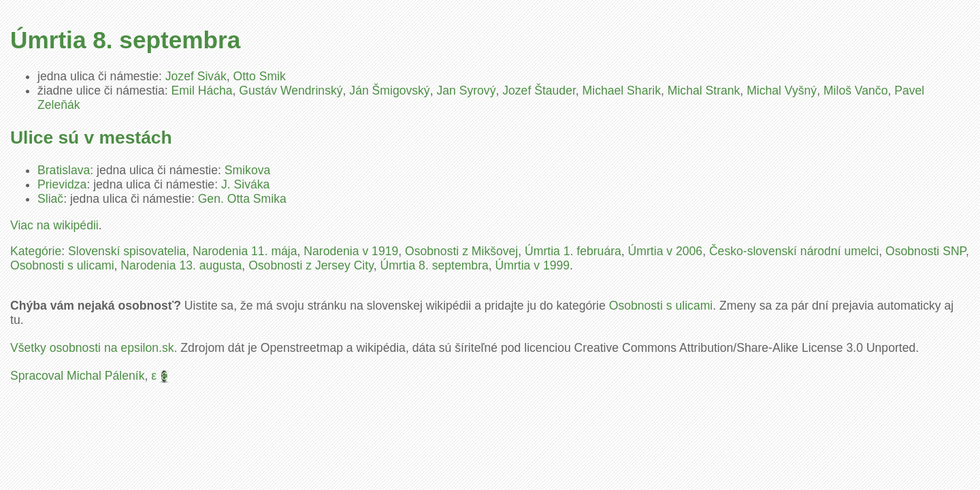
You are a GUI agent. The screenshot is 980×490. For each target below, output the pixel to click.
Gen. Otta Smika (242, 199)
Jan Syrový (466, 91)
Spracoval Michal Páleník (78, 376)
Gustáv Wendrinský (291, 91)
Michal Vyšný (782, 91)
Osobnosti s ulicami (62, 265)
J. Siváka (245, 184)
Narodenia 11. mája (245, 251)
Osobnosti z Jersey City (311, 265)
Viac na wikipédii (54, 225)
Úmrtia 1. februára (573, 251)
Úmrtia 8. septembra (434, 265)
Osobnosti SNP (926, 251)
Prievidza (62, 184)
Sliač (50, 199)
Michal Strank (704, 91)
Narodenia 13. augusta (181, 265)
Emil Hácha (202, 91)
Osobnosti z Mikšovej (461, 251)
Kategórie (36, 251)
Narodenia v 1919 (351, 251)
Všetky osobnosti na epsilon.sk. (94, 348)
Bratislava (64, 170)
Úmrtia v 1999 (533, 265)
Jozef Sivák (196, 76)
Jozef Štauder (539, 91)
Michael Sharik (622, 91)
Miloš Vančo (856, 91)
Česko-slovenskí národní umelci (794, 251)
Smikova (247, 170)
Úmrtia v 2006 (666, 251)
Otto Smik (260, 76)
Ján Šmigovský (389, 91)
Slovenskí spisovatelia (127, 251)
